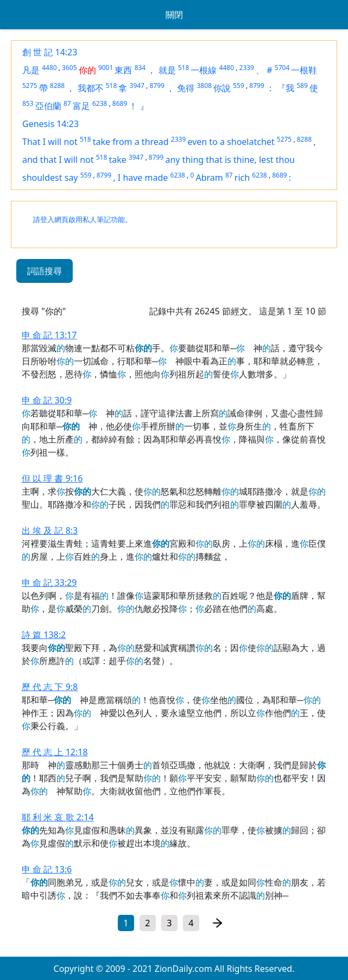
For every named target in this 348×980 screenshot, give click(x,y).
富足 (81, 106)
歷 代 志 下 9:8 (50, 687)
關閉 (174, 15)
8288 (57, 86)
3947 (137, 86)
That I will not (50, 142)
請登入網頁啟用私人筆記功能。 (83, 220)
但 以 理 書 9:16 (52, 478)
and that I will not (58, 160)
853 (28, 103)
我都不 (91, 88)
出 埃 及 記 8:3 (50, 530)
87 (67, 103)
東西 (123, 70)
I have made (143, 178)
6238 (100, 103)
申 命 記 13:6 (47, 869)
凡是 (31, 70)
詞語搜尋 (45, 271)
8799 (157, 86)
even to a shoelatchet (231, 142)
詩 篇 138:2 (44, 635)
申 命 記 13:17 (49, 335)
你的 (87, 70)
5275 (30, 86)
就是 (167, 70)
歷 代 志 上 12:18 (55, 752)
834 (140, 68)
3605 (69, 68)
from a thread (141, 142)
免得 (186, 88)
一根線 (204, 70)
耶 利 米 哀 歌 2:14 (58, 817)
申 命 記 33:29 (49, 583)
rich (242, 178)
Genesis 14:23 (50, 124)
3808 (204, 86)
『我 (286, 88)
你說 (222, 88)
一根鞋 (304, 70)
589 (302, 86)
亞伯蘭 (48, 106)
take (117, 160)
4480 (49, 68)
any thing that (195, 160)
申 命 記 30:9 (47, 400)
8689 (120, 103)
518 (184, 68)
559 (239, 86)
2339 (247, 68)
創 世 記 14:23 (50, 52)
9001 (106, 68)
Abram (209, 178)
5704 (282, 68)
